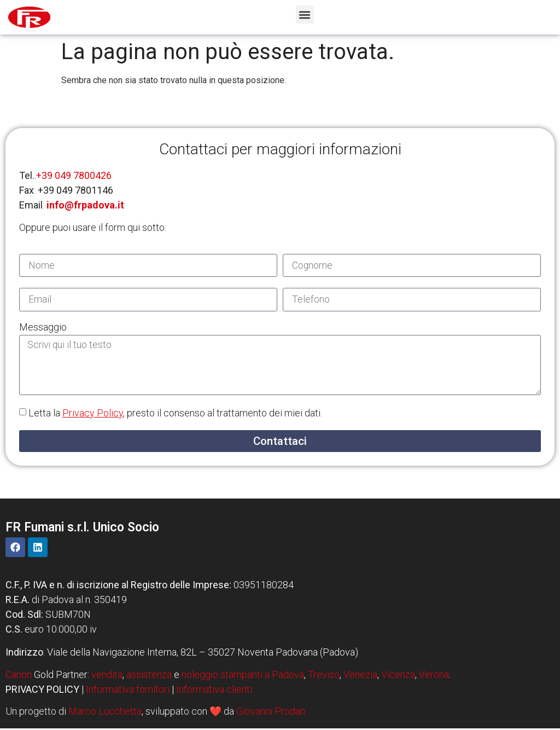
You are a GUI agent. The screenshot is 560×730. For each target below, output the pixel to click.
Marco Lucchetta (105, 713)
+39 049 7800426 (74, 175)
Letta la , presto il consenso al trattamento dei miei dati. (175, 415)
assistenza (149, 677)
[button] (305, 15)
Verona (434, 677)
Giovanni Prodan (271, 713)
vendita (107, 677)
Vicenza (398, 677)
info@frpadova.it (85, 205)
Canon (19, 677)
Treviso (324, 677)
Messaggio (43, 328)
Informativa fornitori (128, 691)
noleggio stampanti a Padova (243, 677)
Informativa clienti (214, 691)
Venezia (360, 677)
